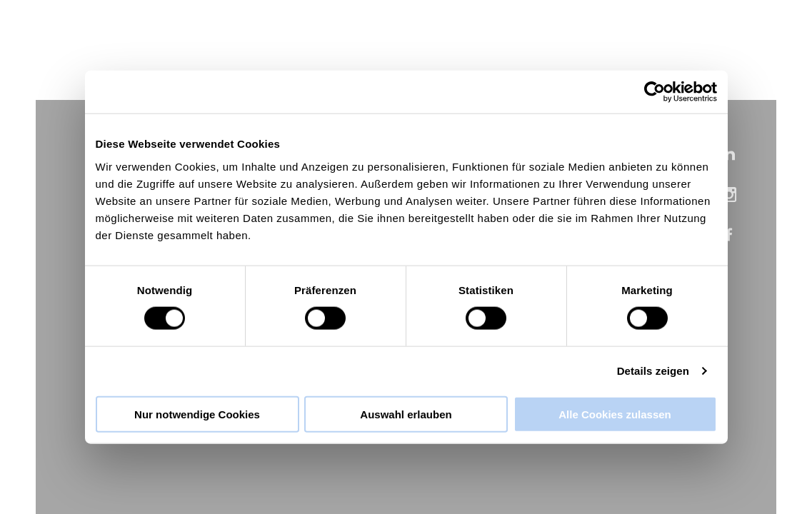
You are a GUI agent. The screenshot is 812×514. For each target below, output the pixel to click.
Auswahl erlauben (406, 414)
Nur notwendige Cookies (197, 414)
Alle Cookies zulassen (615, 414)
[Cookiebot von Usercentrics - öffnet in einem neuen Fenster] (655, 92)
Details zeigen (653, 371)
